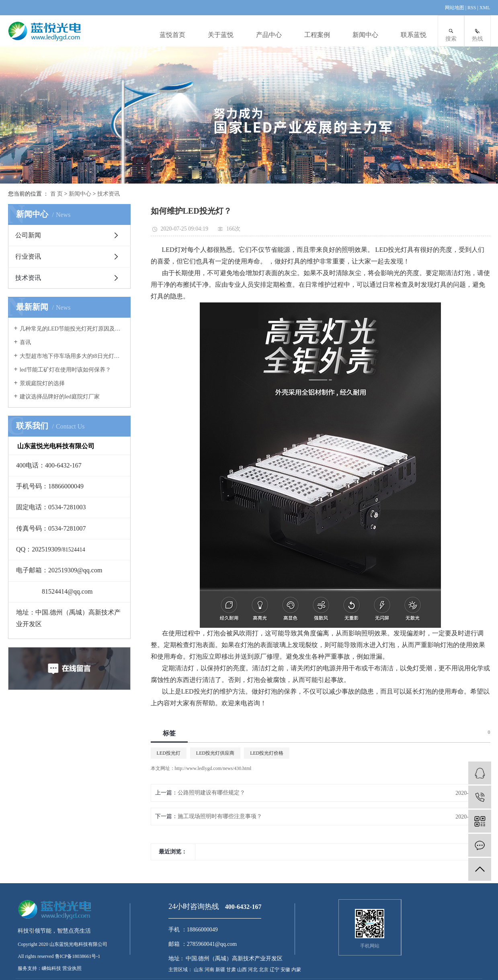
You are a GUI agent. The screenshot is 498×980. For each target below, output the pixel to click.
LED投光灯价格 (267, 753)
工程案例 (317, 35)
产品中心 (269, 35)
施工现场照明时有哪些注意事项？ (220, 816)
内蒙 (296, 970)
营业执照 (72, 968)
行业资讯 (28, 256)
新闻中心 (365, 35)
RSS (472, 8)
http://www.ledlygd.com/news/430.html (213, 768)
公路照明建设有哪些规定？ (211, 793)
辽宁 (275, 970)
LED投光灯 (169, 753)
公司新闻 (28, 235)
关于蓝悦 (221, 35)
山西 (243, 970)
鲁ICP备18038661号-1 (78, 956)
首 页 (57, 194)
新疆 (221, 970)
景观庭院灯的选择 (42, 383)
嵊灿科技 (51, 968)
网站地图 (455, 8)
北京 (264, 970)
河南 (210, 970)
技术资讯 (109, 194)
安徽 (286, 970)
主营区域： (180, 970)
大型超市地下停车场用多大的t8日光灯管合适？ (72, 356)
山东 (199, 970)
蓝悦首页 (172, 35)
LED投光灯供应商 (215, 753)
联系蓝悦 (414, 35)
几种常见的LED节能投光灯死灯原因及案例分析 (72, 329)
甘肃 (232, 970)
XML (485, 8)
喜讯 (25, 342)
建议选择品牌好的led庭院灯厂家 (60, 397)
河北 (253, 970)
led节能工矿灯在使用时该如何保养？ (65, 370)
